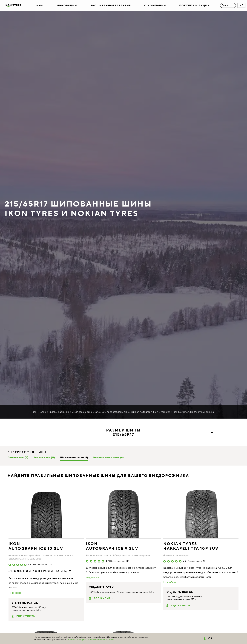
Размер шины (123, 433)
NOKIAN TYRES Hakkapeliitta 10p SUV (191, 546)
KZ (241, 5)
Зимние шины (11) (44, 458)
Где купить (26, 616)
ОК (210, 638)
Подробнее (15, 593)
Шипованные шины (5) (74, 458)
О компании (155, 6)
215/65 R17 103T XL (25, 603)
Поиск (225, 5)
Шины (39, 6)
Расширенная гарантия (111, 6)
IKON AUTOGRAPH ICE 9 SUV (112, 546)
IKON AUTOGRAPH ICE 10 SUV (36, 546)
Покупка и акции (194, 6)
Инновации (67, 6)
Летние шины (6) (18, 458)
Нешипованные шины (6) (108, 458)
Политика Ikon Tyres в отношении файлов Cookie (90, 640)
